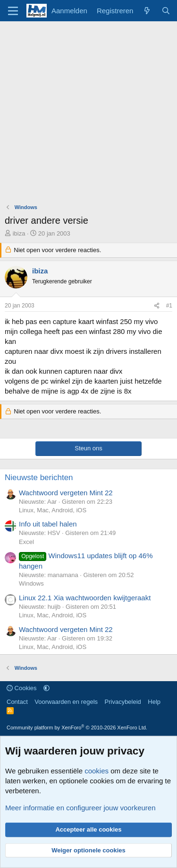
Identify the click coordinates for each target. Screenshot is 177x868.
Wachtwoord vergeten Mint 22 (66, 493)
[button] (46, 688)
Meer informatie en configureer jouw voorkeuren (80, 808)
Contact (17, 702)
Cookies (22, 688)
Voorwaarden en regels (66, 702)
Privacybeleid (123, 702)
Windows (31, 583)
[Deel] (157, 306)
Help (154, 702)
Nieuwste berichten (39, 478)
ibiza (19, 233)
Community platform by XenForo (77, 728)
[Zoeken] (166, 11)
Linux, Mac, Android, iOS (53, 510)
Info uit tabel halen (48, 524)
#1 (169, 306)
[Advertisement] (88, 115)
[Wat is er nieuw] (147, 11)
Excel (26, 542)
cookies (97, 771)
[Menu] (13, 11)
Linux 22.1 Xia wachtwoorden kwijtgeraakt (85, 598)
